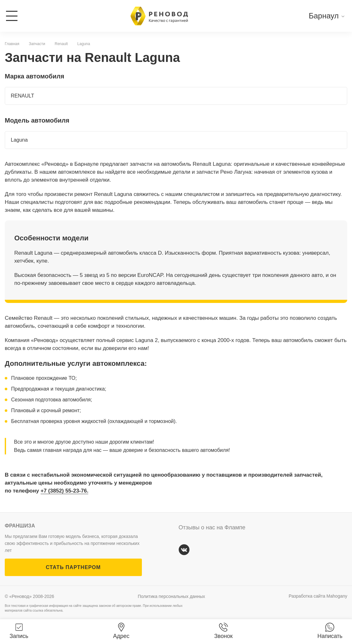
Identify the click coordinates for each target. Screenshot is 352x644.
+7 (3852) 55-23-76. (65, 491)
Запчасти (37, 44)
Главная (12, 44)
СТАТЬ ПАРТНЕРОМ (73, 567)
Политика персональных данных (171, 596)
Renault (61, 44)
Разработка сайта (318, 596)
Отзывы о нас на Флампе (212, 527)
